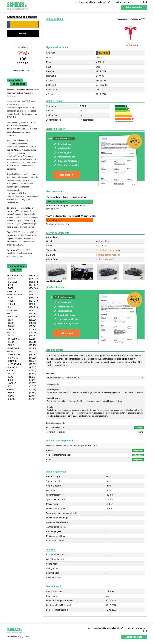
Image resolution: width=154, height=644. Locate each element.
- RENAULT (23, 282)
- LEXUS (22, 374)
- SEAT (22, 320)
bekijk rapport (66, 175)
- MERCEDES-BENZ (23, 295)
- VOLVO (23, 304)
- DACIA (22, 342)
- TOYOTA (23, 291)
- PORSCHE (22, 358)
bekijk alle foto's (106, 259)
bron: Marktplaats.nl (54, 281)
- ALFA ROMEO (22, 364)
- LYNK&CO (22, 361)
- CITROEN (23, 310)
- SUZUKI (22, 329)
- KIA (23, 307)
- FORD (23, 288)
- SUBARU (22, 390)
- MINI (22, 336)
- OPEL (23, 285)
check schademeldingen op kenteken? (92, 2)
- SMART (22, 393)
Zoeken (23, 34)
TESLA (99, 58)
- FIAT (22, 314)
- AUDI (23, 301)
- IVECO (22, 396)
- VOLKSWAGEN (23, 276)
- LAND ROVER (22, 348)
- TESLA (22, 345)
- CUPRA (22, 380)
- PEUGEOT (23, 279)
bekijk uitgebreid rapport (108, 250)
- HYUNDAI (22, 317)
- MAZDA (22, 333)
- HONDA (22, 352)
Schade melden (134, 7)
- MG (22, 386)
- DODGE (22, 399)
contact (143, 2)
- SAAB (22, 377)
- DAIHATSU (22, 367)
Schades (17, 6)
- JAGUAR (22, 383)
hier (15, 256)
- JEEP (22, 371)
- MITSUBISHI (22, 339)
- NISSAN (22, 326)
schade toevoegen (125, 2)
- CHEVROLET (22, 355)
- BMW (23, 298)
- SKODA (22, 323)
